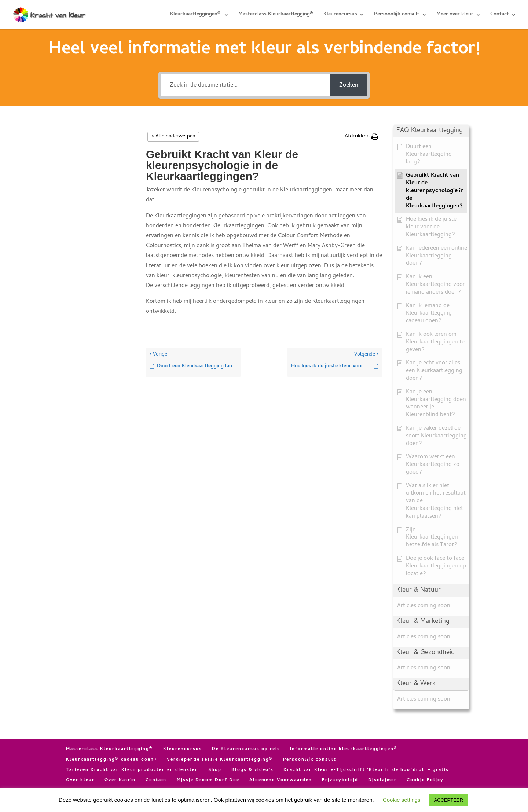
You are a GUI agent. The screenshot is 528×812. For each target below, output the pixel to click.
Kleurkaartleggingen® (196, 15)
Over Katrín (120, 780)
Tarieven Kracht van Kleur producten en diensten (132, 770)
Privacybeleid (340, 780)
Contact (500, 15)
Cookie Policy (425, 780)
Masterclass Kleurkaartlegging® (276, 15)
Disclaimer (382, 780)
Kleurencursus (340, 15)
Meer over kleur (455, 15)
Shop (215, 770)
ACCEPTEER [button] (448, 800)
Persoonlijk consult (397, 15)
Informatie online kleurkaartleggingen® (344, 749)
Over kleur (80, 780)
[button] (362, 137)
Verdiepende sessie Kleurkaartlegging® (220, 760)
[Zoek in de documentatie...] (245, 85)
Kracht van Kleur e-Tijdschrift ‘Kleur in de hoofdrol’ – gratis (366, 770)
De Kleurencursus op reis (246, 749)
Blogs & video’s (252, 770)
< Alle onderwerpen (173, 137)
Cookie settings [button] (402, 800)
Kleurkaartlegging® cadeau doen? (111, 760)
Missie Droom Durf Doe (208, 780)
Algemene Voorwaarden (281, 780)
